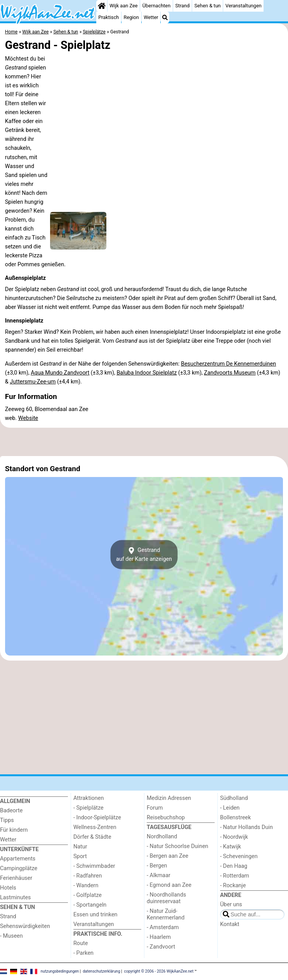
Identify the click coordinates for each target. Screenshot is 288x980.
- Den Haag (234, 866)
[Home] (102, 6)
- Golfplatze (88, 895)
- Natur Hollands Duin (246, 827)
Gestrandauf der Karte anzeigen (144, 555)
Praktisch (108, 17)
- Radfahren (88, 876)
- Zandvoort (161, 947)
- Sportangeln (90, 905)
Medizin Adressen (169, 798)
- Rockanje (233, 885)
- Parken (83, 953)
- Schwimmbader (94, 866)
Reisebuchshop (166, 818)
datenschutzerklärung (101, 971)
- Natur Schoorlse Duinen (178, 846)
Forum (155, 808)
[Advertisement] (144, 442)
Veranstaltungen (244, 6)
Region (131, 17)
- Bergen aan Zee (167, 856)
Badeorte (11, 811)
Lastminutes (15, 898)
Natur (80, 847)
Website (28, 418)
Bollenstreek (235, 818)
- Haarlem (159, 937)
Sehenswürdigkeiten (25, 926)
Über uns (231, 905)
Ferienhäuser (16, 878)
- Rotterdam (235, 876)
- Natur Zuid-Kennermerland (166, 914)
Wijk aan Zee (123, 6)
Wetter (151, 17)
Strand (182, 6)
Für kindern (14, 830)
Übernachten (156, 6)
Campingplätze (19, 868)
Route (81, 943)
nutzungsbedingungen (60, 971)
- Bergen (157, 866)
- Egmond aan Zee (169, 885)
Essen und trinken (95, 915)
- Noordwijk (234, 837)
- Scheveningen (239, 856)
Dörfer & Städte (92, 837)
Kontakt (230, 924)
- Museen (11, 936)
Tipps (7, 820)
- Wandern (86, 885)
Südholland (234, 798)
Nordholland (162, 837)
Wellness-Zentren (95, 827)
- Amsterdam (163, 927)
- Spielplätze (88, 808)
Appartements (18, 859)
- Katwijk (231, 847)
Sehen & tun (208, 6)
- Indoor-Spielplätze (97, 818)
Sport (80, 856)
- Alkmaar (159, 875)
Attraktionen (88, 798)
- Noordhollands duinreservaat (167, 898)
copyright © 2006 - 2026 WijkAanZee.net (159, 971)
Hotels (8, 888)
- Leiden (230, 808)
